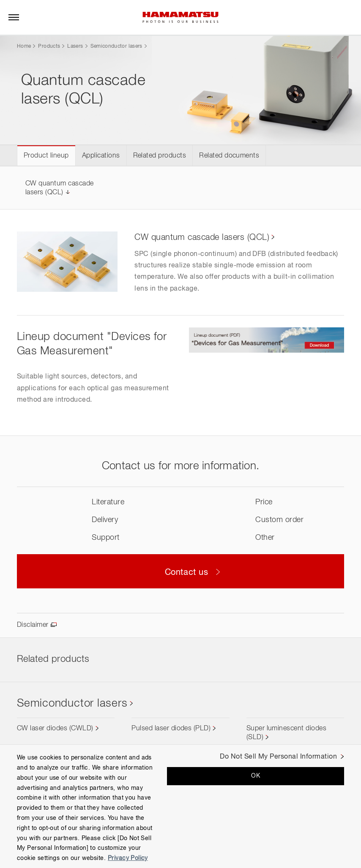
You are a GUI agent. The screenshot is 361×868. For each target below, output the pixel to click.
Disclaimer (33, 625)
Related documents (229, 156)
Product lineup (46, 156)
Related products (160, 156)
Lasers (75, 46)
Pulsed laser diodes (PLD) (171, 729)
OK (256, 776)
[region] (180, 806)
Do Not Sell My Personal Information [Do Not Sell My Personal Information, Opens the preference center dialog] (278, 757)
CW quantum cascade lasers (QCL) (202, 237)
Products (49, 46)
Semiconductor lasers (116, 46)
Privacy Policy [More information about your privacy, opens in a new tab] (128, 858)
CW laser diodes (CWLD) (55, 729)
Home (24, 46)
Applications (101, 156)
